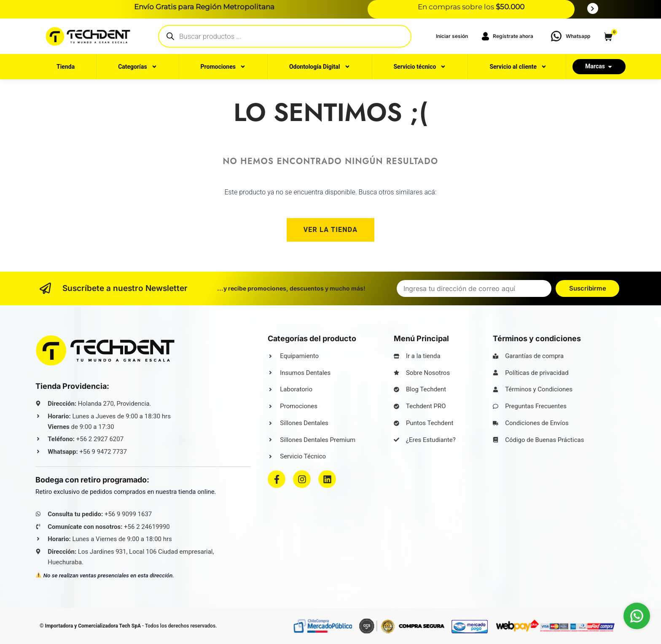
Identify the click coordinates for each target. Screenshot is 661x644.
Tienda (66, 67)
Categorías (137, 67)
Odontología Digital (320, 67)
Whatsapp (578, 36)
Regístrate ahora (507, 36)
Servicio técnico (420, 67)
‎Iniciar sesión (452, 36)
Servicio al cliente (518, 67)
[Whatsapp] (556, 36)
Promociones (223, 67)
